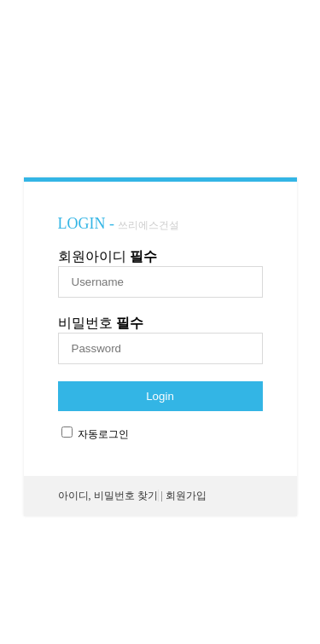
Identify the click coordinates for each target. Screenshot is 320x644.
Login (160, 396)
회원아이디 (108, 256)
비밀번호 (101, 323)
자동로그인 (103, 434)
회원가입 (186, 496)
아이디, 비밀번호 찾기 (108, 496)
